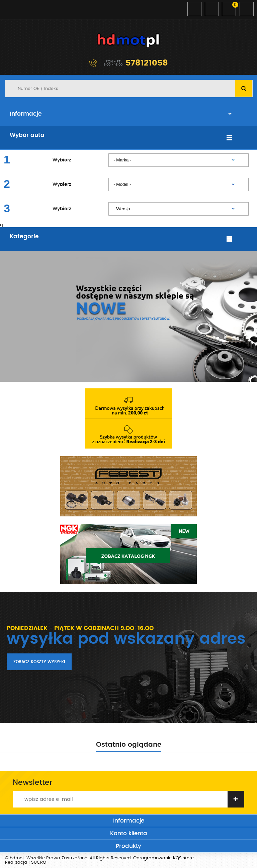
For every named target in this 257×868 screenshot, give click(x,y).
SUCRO (39, 862)
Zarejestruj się (212, 9)
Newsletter (32, 782)
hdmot (128, 41)
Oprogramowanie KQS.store (163, 858)
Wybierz (62, 160)
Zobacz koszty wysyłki (39, 662)
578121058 (147, 63)
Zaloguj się (194, 9)
